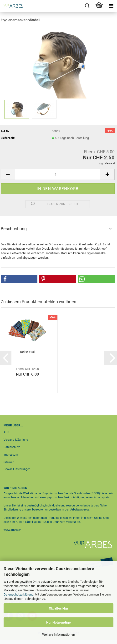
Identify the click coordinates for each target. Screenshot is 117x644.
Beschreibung (14, 229)
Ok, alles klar (58, 608)
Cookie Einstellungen (17, 469)
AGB (6, 432)
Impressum (11, 455)
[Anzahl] (58, 174)
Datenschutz (12, 447)
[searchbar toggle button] (87, 6)
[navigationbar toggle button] (111, 6)
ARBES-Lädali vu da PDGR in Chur (37, 522)
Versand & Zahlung (16, 440)
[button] (8, 174)
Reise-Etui (27, 352)
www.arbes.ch (13, 530)
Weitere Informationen (59, 634)
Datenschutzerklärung (18, 594)
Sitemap (9, 462)
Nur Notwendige (58, 622)
